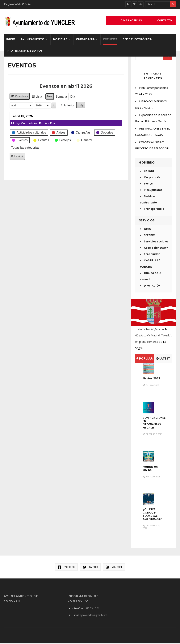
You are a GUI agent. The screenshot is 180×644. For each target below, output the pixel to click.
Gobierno (147, 164)
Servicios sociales (156, 243)
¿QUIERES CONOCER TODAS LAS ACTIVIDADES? (152, 515)
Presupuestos (153, 191)
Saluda (149, 172)
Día (66, 98)
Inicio (11, 40)
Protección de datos (25, 52)
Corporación (153, 179)
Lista (30, 98)
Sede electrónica (137, 40)
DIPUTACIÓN (152, 287)
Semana (55, 98)
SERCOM (150, 236)
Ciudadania (85, 40)
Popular (144, 360)
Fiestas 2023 (151, 380)
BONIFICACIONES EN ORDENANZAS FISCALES (154, 424)
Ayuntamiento (33, 40)
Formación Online (150, 469)
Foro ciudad (152, 255)
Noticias (60, 40)
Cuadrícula (13, 98)
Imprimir (11, 158)
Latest (163, 360)
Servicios (147, 222)
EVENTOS (110, 40)
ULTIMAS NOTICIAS (126, 21)
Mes (43, 97)
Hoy (75, 106)
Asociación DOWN (156, 249)
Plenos (148, 185)
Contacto (163, 21)
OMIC (148, 230)
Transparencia (154, 210)
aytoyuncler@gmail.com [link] (93, 616)
